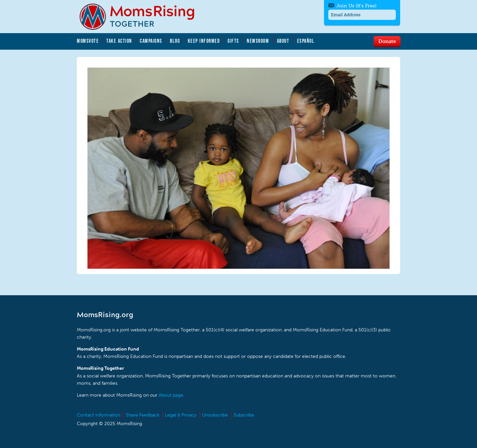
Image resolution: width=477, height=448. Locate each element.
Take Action (119, 41)
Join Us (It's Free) (356, 6)
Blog (175, 41)
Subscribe (244, 415)
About (283, 41)
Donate (387, 41)
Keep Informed (204, 41)
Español (306, 41)
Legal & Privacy (181, 415)
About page (171, 395)
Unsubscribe (215, 415)
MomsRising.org (141, 17)
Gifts (233, 41)
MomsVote (88, 41)
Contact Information (99, 415)
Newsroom (258, 41)
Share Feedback (143, 415)
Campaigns (151, 41)
